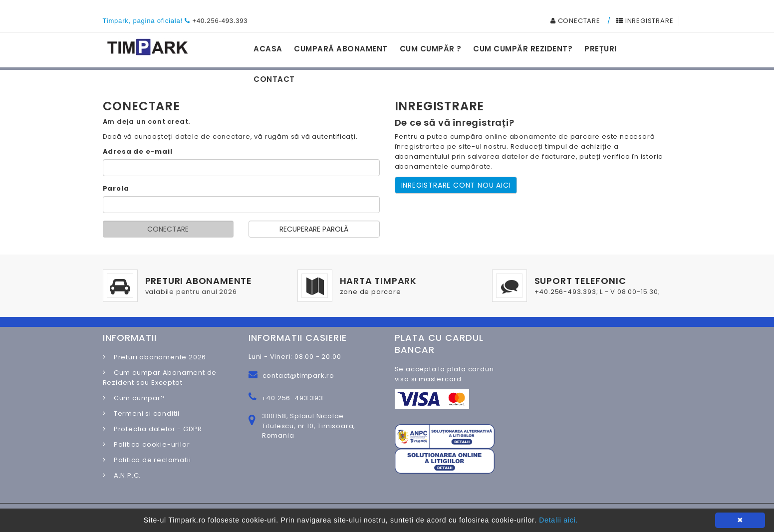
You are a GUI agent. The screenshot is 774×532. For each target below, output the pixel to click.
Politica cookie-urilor (149, 444)
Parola (116, 188)
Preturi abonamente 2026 (157, 357)
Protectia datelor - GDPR (155, 429)
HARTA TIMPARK (378, 281)
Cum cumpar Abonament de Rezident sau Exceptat (160, 378)
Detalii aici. (558, 520)
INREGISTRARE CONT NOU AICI (456, 185)
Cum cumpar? (136, 398)
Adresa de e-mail (138, 151)
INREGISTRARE (645, 21)
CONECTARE (575, 21)
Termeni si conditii (144, 413)
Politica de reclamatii (149, 460)
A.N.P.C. (124, 475)
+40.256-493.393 (220, 21)
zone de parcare (371, 292)
